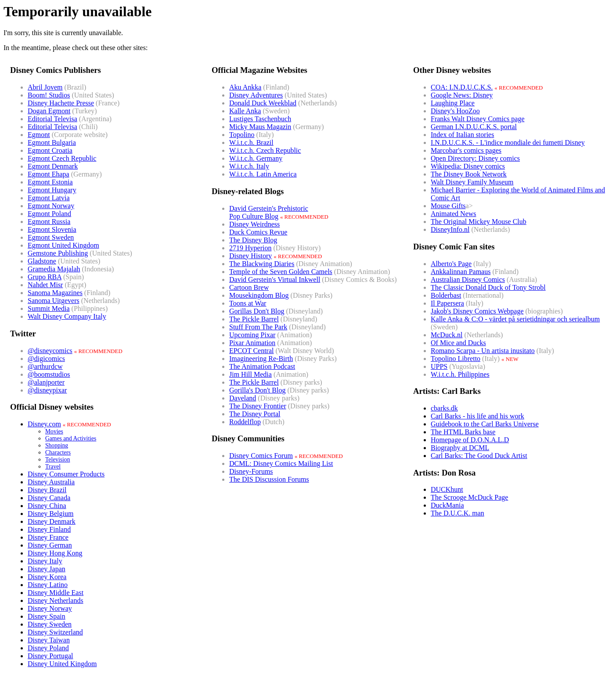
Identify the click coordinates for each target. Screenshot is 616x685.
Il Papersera (447, 303)
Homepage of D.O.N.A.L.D (470, 440)
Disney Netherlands (56, 600)
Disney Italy (45, 561)
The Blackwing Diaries (262, 264)
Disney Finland (49, 529)
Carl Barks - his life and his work (477, 416)
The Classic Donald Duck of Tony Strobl (488, 287)
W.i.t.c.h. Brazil (251, 142)
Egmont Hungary (52, 190)
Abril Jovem (45, 87)
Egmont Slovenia (52, 229)
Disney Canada (49, 498)
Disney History (250, 256)
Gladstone (42, 261)
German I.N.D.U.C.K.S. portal (474, 127)
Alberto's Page (451, 264)
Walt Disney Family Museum (472, 182)
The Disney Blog (253, 240)
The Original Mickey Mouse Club (479, 222)
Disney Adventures (256, 95)
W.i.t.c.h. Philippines (460, 374)
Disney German (50, 545)
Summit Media (49, 308)
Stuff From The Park (258, 327)
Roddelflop (245, 422)
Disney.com (44, 424)
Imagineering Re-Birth (261, 359)
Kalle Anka (245, 111)
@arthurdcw (45, 366)
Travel (53, 467)
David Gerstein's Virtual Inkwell (275, 279)
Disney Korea (47, 577)
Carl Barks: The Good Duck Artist (479, 456)
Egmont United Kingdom (63, 245)
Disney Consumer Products (66, 474)
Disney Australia (51, 482)
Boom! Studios (49, 95)
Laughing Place (453, 103)
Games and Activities (71, 438)
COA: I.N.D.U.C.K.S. (462, 87)
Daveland (243, 398)
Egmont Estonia (50, 182)
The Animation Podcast (262, 366)
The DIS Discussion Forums (269, 479)
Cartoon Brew (249, 287)
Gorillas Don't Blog (257, 311)
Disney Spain (47, 616)
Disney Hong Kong (55, 553)
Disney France (48, 537)
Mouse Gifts (448, 206)
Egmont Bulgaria (52, 142)
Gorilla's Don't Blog (257, 390)
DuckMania (447, 505)
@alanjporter (46, 382)
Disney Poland (48, 648)
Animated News (454, 214)
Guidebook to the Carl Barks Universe (485, 424)
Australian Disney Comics (468, 279)
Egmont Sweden (51, 237)
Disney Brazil (47, 490)
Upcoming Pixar (252, 335)
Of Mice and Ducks (458, 343)
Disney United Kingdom (62, 664)
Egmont (39, 135)
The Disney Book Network (469, 174)
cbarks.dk (444, 408)
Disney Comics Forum (261, 456)
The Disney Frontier (258, 406)
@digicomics (46, 359)
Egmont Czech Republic (62, 158)
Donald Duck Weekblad (263, 103)
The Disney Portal (255, 414)
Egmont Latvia (49, 198)
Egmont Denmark (53, 166)
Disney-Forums (251, 471)
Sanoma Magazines (55, 293)
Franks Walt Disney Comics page (478, 119)
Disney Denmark (52, 521)
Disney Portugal (50, 656)
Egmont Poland (49, 214)
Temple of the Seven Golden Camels (281, 272)
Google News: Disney (462, 95)
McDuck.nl (447, 335)
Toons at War (248, 303)
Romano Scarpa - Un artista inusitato (483, 351)
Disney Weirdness (254, 224)
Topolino (242, 135)
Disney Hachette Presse (61, 103)
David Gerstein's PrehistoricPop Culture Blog (269, 212)
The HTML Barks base (463, 432)
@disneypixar (47, 390)
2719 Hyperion (250, 248)
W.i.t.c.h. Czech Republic (265, 150)
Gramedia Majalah (54, 269)
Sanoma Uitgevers (54, 301)
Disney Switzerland (55, 632)
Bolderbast (446, 295)
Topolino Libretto (456, 359)
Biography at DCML (460, 448)
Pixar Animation (252, 343)
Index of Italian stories (462, 135)
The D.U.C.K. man (457, 513)
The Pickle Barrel (254, 319)
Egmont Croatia (50, 150)
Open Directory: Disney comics (475, 158)
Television (58, 460)
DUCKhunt (447, 489)
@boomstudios (49, 374)
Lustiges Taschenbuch (260, 119)
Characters (58, 452)
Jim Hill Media (250, 374)
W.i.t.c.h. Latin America (263, 174)
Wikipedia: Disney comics (468, 166)
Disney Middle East (56, 593)
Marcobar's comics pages (466, 150)
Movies (54, 431)
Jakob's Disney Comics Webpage (477, 311)
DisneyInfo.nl (450, 229)
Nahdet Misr (45, 285)
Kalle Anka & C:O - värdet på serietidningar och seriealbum (515, 319)
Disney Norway (50, 608)
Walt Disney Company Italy (67, 316)
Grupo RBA (45, 277)
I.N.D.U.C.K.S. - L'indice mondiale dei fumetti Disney (508, 142)
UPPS (439, 366)
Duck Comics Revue (258, 232)
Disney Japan (47, 569)
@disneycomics (50, 351)
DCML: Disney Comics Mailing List (281, 463)
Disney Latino (48, 585)
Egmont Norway (51, 206)
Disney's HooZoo (455, 111)
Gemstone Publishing (58, 253)
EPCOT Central (251, 351)
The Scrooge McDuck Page (469, 497)
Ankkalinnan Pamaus (461, 272)
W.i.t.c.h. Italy (249, 166)
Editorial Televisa (52, 119)
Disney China (47, 506)
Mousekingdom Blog (259, 295)
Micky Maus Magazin (260, 127)
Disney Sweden (50, 624)
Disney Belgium (50, 514)
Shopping (57, 445)
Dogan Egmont (49, 111)
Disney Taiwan (49, 640)
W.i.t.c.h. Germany (256, 158)
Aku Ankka (245, 87)
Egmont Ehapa (49, 174)
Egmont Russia (49, 222)
